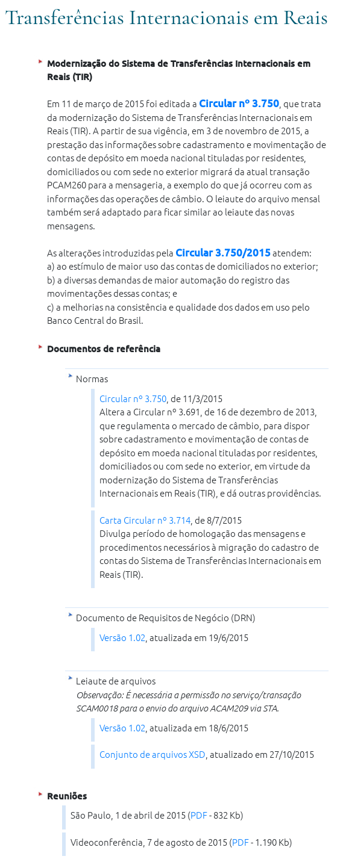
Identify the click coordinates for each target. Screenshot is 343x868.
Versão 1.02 (122, 637)
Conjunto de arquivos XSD (153, 754)
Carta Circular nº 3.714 (145, 520)
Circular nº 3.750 (239, 103)
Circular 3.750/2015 (223, 253)
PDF (199, 815)
